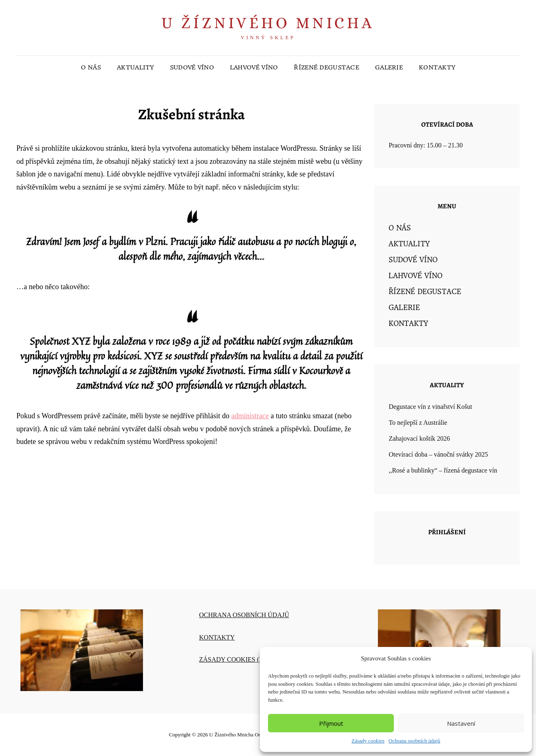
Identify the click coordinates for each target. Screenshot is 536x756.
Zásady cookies (368, 741)
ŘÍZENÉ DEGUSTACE (326, 67)
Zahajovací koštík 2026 (419, 438)
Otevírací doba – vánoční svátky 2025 (438, 454)
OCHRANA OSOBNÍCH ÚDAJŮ (244, 615)
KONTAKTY (437, 67)
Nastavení (461, 723)
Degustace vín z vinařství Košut (430, 407)
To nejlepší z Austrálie (418, 423)
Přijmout (331, 723)
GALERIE (389, 67)
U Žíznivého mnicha (268, 23)
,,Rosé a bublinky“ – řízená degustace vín (443, 470)
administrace (250, 416)
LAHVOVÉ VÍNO (254, 67)
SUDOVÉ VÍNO (192, 67)
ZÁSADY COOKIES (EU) (234, 659)
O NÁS (91, 67)
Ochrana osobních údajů (414, 741)
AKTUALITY (135, 67)
